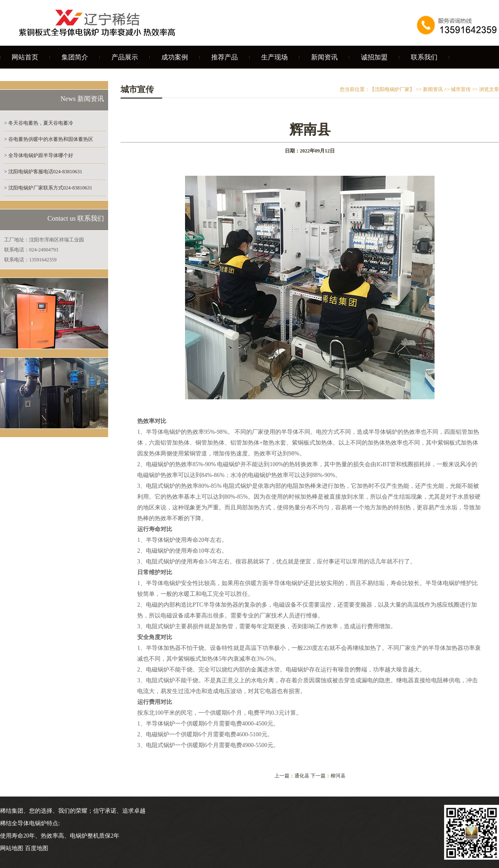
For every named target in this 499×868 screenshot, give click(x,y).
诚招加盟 (374, 57)
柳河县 (338, 776)
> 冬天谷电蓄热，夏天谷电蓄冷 (39, 123)
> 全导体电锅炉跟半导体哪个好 (39, 155)
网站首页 (25, 57)
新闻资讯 (324, 57)
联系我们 (424, 57)
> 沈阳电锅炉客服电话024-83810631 (43, 172)
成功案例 (175, 57)
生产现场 (274, 57)
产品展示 (125, 57)
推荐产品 (225, 57)
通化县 (302, 776)
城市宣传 (461, 89)
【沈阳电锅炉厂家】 (392, 89)
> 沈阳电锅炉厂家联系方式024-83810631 (48, 188)
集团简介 (75, 57)
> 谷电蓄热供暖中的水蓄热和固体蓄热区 (49, 139)
